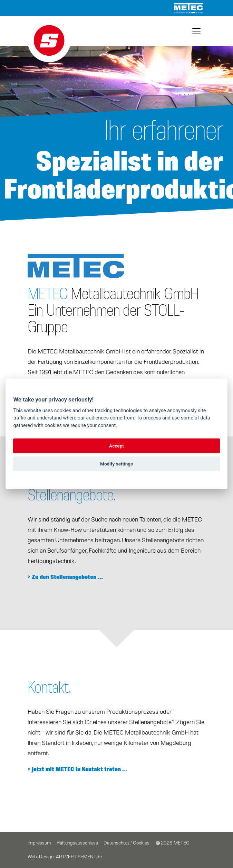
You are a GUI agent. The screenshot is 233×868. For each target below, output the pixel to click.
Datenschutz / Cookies (127, 843)
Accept (116, 446)
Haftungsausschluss (77, 843)
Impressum (39, 843)
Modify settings (116, 464)
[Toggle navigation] (196, 31)
